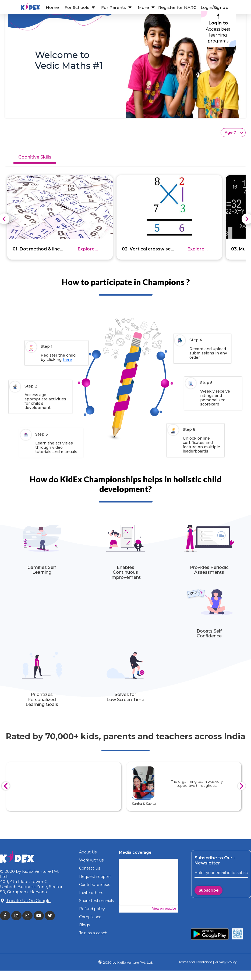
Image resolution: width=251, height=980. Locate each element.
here (67, 360)
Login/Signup (215, 7)
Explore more (86, 249)
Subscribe (208, 890)
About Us (88, 852)
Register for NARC (177, 7)
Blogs (84, 925)
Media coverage (135, 852)
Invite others (91, 893)
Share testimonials (96, 901)
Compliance (90, 917)
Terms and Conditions (195, 962)
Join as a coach (93, 933)
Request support (95, 877)
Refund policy (92, 909)
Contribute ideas (95, 885)
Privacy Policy (225, 962)
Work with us (91, 860)
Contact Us (90, 868)
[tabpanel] (125, 210)
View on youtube (164, 909)
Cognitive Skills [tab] (35, 157)
